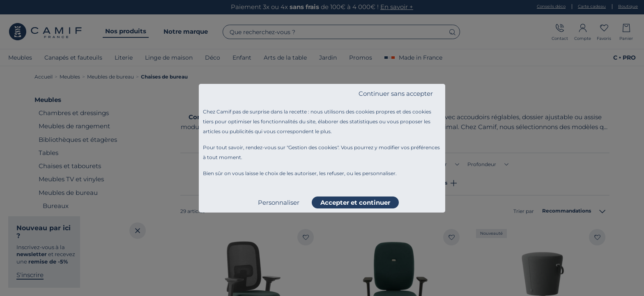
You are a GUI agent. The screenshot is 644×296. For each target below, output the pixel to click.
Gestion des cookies (313, 147)
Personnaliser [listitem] (279, 202)
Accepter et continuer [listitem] (355, 202)
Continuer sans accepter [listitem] (396, 94)
